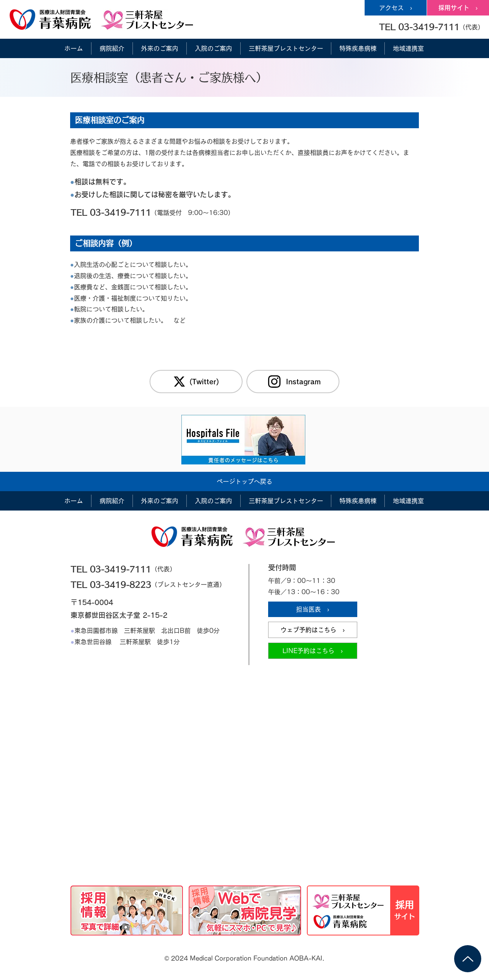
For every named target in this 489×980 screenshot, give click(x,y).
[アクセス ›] (396, 8)
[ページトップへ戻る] (244, 481)
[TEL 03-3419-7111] (127, 212)
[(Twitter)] (196, 382)
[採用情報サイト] (363, 910)
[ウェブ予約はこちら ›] (313, 630)
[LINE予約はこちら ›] (313, 651)
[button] (431, 27)
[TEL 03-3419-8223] (127, 585)
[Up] (468, 959)
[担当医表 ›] (313, 609)
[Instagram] (293, 382)
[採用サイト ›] (458, 8)
